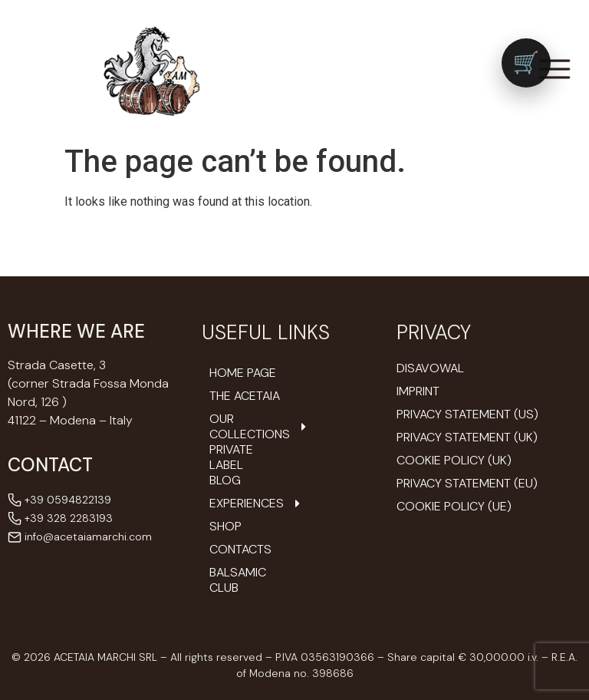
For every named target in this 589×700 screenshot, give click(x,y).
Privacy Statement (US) (467, 414)
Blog (225, 480)
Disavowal (430, 368)
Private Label (231, 457)
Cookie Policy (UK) (454, 460)
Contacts (240, 550)
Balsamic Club (238, 580)
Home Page (243, 373)
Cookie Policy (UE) (454, 506)
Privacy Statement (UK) (467, 437)
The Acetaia (245, 396)
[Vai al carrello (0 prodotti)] (526, 63)
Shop (225, 527)
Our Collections (247, 427)
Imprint (418, 391)
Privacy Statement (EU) (467, 483)
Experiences (247, 504)
